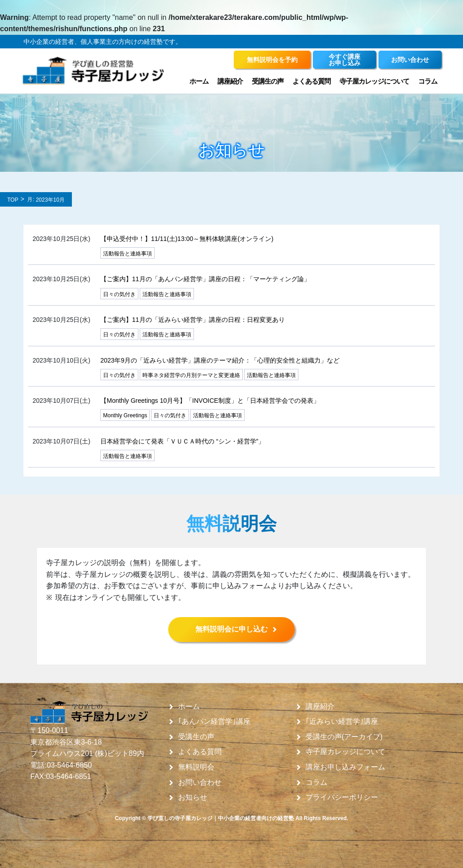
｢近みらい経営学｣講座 (342, 722)
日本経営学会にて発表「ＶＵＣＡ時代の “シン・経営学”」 (182, 441)
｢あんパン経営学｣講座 (214, 722)
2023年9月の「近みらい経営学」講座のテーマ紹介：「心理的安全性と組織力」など (220, 360)
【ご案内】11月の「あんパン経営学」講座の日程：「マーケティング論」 (205, 279)
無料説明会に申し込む (231, 629)
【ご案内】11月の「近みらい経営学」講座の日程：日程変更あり (193, 320)
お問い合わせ (200, 783)
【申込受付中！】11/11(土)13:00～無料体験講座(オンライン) (187, 239)
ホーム (199, 81)
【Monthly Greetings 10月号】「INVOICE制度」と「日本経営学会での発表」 (210, 401)
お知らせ (193, 797)
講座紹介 (230, 81)
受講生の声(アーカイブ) (344, 737)
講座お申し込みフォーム (345, 767)
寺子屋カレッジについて (374, 81)
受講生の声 (268, 81)
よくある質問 (312, 81)
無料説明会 (196, 767)
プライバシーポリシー (342, 797)
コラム (428, 81)
